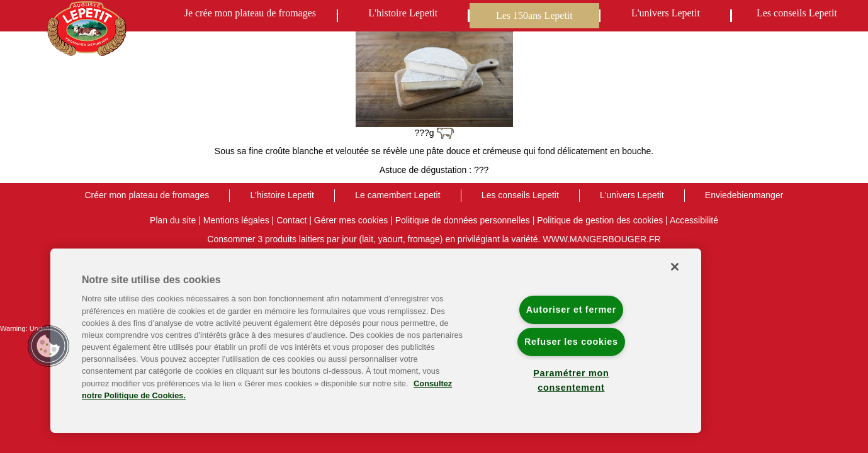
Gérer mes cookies (351, 220)
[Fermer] (675, 267)
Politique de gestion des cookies (600, 220)
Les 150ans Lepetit (534, 15)
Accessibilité (694, 220)
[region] (376, 341)
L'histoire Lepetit (403, 13)
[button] (48, 346)
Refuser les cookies (571, 342)
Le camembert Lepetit (397, 195)
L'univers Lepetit (666, 13)
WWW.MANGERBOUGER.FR (601, 239)
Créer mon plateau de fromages (147, 195)
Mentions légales (236, 220)
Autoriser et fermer (571, 310)
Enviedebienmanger (744, 195)
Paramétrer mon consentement (571, 380)
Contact (291, 220)
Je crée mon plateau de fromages (250, 13)
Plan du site (173, 220)
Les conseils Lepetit (797, 13)
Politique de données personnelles (463, 220)
